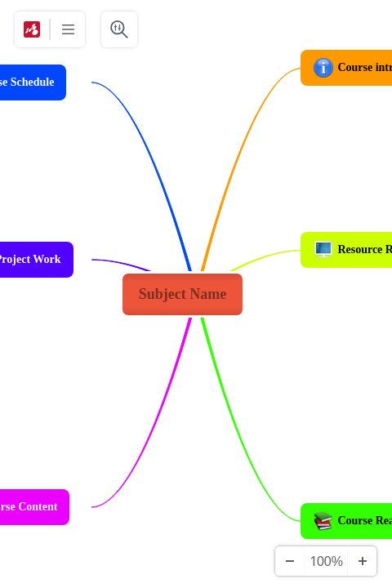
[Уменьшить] (290, 561)
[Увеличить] (362, 561)
